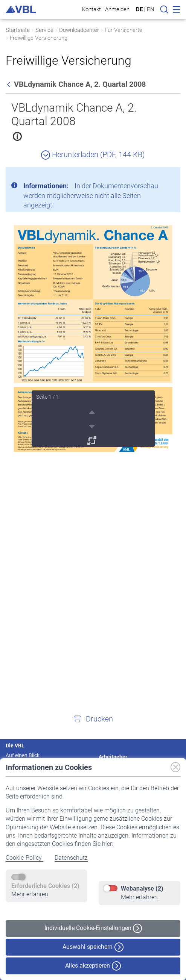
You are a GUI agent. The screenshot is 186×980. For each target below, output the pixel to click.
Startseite (18, 30)
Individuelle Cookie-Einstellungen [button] (93, 928)
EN (151, 9)
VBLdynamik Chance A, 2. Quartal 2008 (74, 114)
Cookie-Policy (24, 858)
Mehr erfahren (30, 894)
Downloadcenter (79, 30)
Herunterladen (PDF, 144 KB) (93, 154)
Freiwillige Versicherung (39, 38)
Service (44, 30)
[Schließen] (154, 176)
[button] (93, 718)
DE (139, 9)
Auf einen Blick (23, 755)
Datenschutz (71, 858)
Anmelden (117, 9)
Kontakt (91, 9)
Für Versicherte (123, 30)
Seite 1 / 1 (48, 397)
